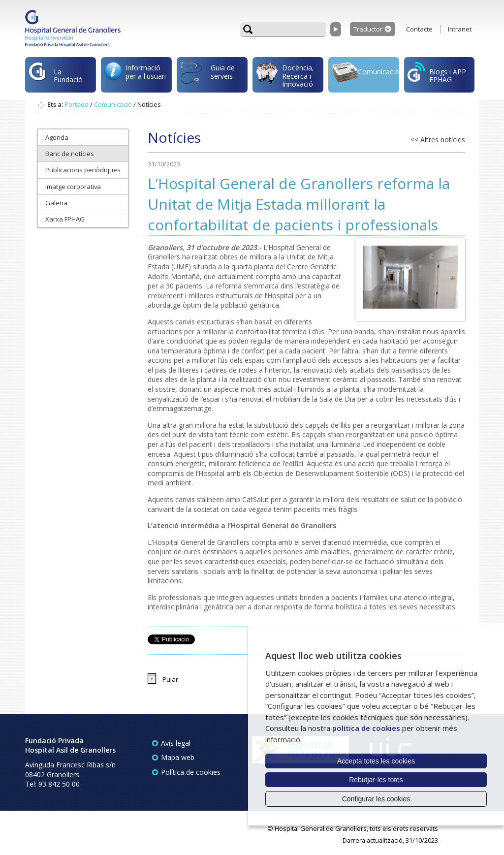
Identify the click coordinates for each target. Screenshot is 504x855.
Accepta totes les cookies (376, 761)
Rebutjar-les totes (376, 780)
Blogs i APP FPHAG (437, 73)
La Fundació (56, 77)
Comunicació (365, 74)
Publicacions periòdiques (83, 170)
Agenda (57, 137)
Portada (77, 104)
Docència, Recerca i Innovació (285, 76)
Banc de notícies (70, 154)
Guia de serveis (207, 77)
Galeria (56, 203)
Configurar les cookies (376, 799)
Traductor (368, 29)
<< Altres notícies (438, 140)
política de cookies (366, 728)
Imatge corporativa (73, 187)
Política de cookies (191, 772)
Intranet (460, 29)
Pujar (170, 679)
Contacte (419, 29)
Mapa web (178, 757)
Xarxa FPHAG (65, 219)
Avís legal (176, 743)
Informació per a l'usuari (135, 74)
